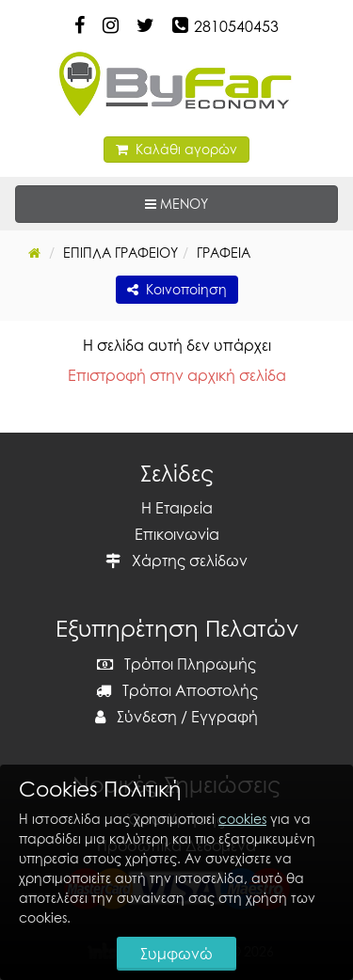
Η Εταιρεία (177, 508)
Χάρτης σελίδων (176, 561)
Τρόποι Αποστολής (177, 690)
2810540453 (236, 26)
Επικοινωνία (177, 534)
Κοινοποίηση (177, 289)
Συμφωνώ (176, 954)
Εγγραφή (225, 717)
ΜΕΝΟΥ (234, 203)
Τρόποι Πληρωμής (176, 664)
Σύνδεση (136, 717)
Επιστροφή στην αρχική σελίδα (177, 375)
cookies (242, 819)
